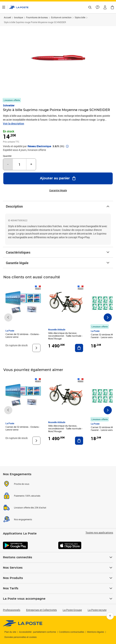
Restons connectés (58, 557)
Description (58, 206)
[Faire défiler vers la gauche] (8, 317)
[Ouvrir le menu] (4, 7)
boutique (19, 17)
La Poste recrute (97, 610)
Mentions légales (96, 632)
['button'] (19, 7)
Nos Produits (58, 578)
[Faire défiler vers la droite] (108, 317)
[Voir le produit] (36, 348)
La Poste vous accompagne (58, 599)
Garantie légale (58, 263)
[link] (23, 623)
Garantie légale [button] (58, 190)
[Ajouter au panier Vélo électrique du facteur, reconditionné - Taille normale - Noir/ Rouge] (79, 348)
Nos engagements (23, 519)
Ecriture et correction (61, 17)
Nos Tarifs (58, 588)
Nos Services (58, 568)
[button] (105, 7)
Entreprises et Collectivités (41, 610)
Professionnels (12, 610)
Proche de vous (22, 484)
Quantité (7, 156)
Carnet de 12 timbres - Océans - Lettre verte (23, 336)
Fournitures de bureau (37, 17)
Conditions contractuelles (72, 632)
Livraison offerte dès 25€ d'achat (30, 508)
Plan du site (10, 632)
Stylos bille (80, 17)
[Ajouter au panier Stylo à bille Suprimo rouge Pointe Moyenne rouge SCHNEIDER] (58, 178)
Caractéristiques (58, 252)
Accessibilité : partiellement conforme (38, 632)
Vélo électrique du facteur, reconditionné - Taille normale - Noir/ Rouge (65, 336)
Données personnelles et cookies (20, 637)
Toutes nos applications (99, 533)
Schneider (9, 105)
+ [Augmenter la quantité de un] (31, 164)
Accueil (7, 17)
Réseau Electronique (39, 146)
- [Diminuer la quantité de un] (8, 164)
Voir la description (14, 123)
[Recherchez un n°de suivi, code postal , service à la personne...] (90, 7)
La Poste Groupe (72, 610)
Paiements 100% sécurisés (27, 496)
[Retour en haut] (110, 616)
